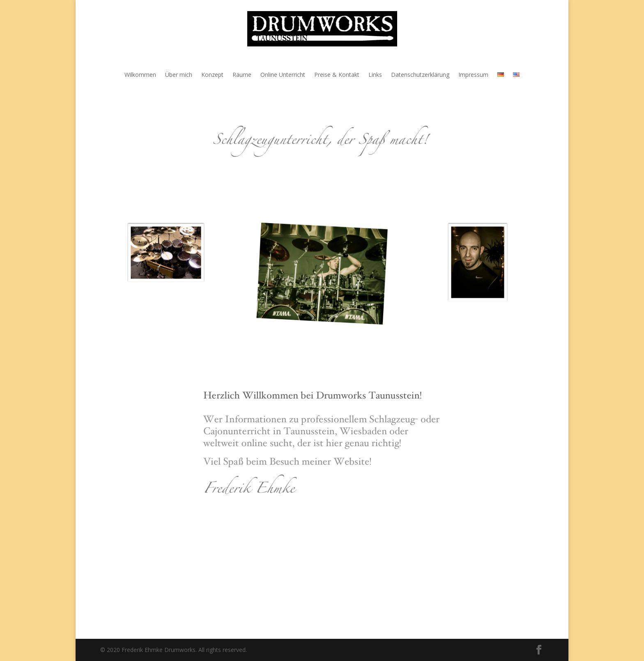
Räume (242, 75)
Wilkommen (140, 75)
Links (375, 75)
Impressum (473, 75)
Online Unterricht (283, 75)
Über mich (179, 75)
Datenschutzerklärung (420, 75)
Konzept (212, 75)
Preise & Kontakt (337, 75)
